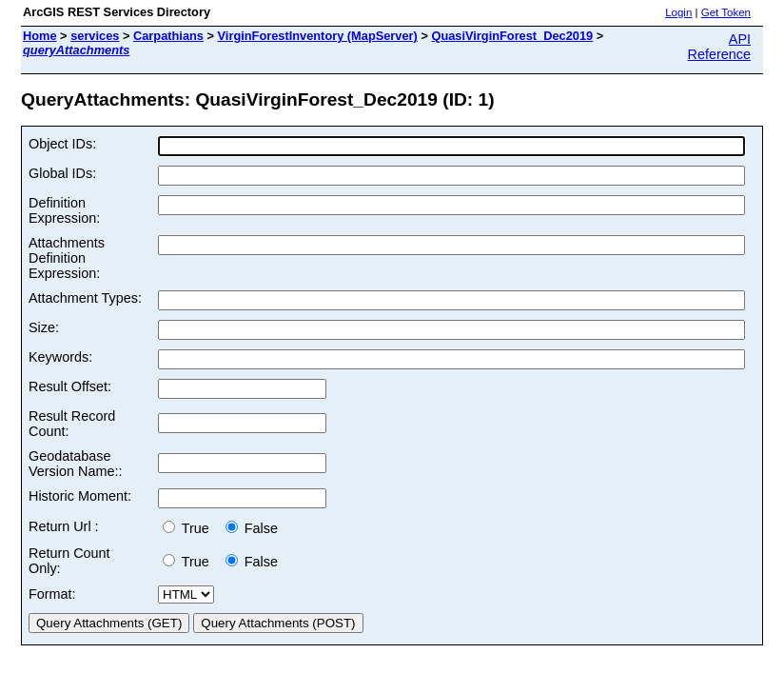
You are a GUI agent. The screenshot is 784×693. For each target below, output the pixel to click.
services (95, 36)
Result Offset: (70, 386)
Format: (52, 594)
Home (40, 36)
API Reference (719, 47)
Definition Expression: (64, 210)
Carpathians (168, 36)
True (190, 528)
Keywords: (60, 357)
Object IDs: (62, 144)
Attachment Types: (85, 298)
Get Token (726, 12)
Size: (44, 327)
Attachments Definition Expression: (67, 258)
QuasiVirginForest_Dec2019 (512, 36)
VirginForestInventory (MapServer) (318, 36)
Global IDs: (62, 173)
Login (678, 12)
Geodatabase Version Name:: (75, 464)
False (252, 528)
